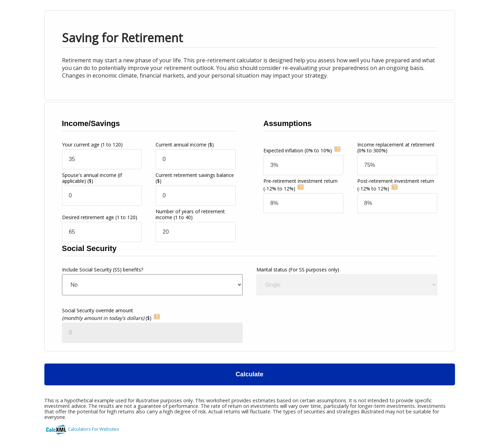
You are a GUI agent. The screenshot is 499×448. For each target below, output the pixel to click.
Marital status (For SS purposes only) (298, 270)
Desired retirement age (100, 217)
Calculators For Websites (94, 429)
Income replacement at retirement (396, 147)
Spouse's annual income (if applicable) (92, 178)
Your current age (92, 145)
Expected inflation (298, 150)
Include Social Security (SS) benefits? (103, 270)
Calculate (249, 374)
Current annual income (185, 145)
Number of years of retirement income (190, 214)
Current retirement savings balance (195, 178)
